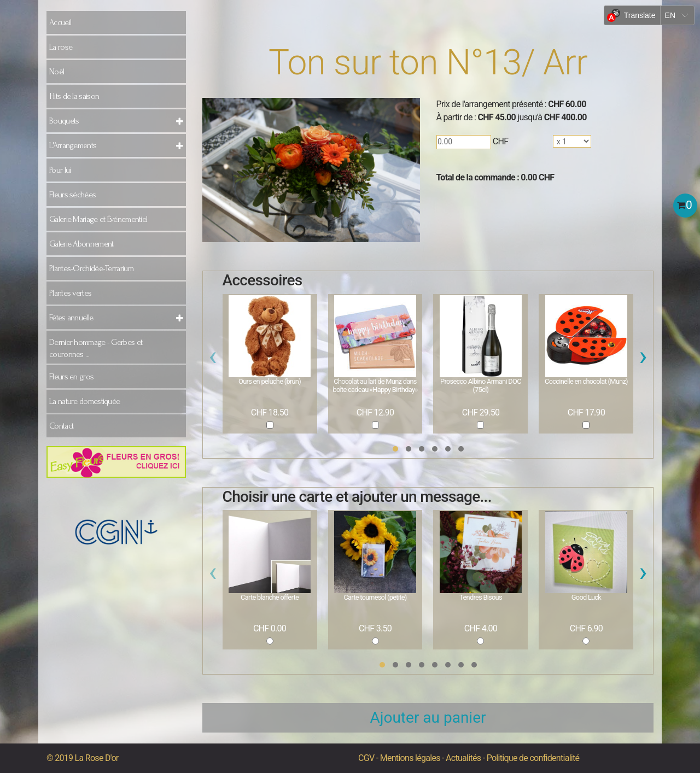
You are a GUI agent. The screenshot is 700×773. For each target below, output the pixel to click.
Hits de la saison (74, 96)
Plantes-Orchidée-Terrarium (91, 268)
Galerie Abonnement (81, 244)
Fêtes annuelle (71, 318)
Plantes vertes (70, 293)
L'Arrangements (73, 145)
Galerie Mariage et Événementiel (98, 219)
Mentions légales (410, 758)
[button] (395, 449)
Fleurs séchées (72, 195)
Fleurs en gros (71, 377)
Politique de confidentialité (533, 758)
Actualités (463, 758)
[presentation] (213, 359)
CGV (366, 758)
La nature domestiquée (84, 401)
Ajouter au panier (428, 718)
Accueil (60, 22)
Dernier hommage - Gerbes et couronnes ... (96, 348)
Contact (61, 426)
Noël (57, 72)
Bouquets (64, 121)
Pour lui (60, 170)
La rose (61, 47)
